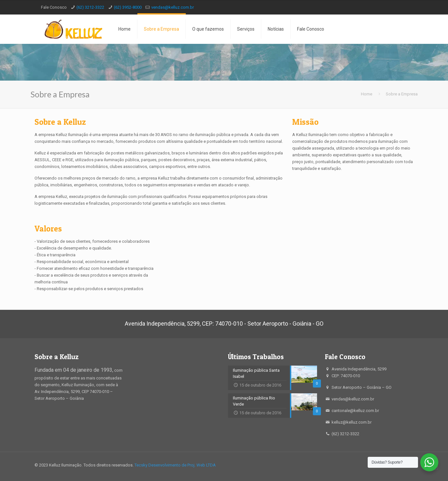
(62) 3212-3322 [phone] (90, 7)
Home (367, 94)
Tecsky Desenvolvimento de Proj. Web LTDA (175, 465)
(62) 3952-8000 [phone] (128, 7)
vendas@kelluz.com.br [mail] (173, 7)
